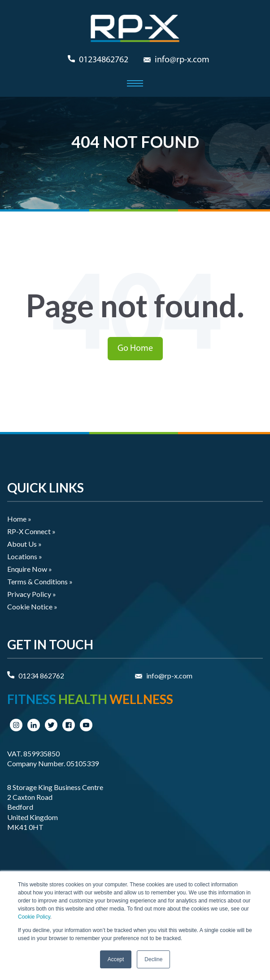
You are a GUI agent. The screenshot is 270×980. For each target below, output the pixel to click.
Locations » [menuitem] (25, 556)
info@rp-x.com (182, 60)
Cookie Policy (34, 917)
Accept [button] (116, 959)
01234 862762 (41, 676)
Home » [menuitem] (19, 519)
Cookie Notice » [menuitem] (32, 607)
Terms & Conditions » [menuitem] (40, 581)
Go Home (135, 349)
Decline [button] (153, 959)
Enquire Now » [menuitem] (30, 569)
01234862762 (104, 60)
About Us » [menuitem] (24, 544)
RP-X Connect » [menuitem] (31, 531)
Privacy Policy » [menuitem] (32, 594)
